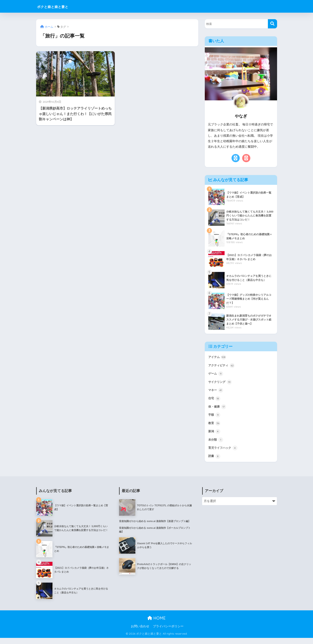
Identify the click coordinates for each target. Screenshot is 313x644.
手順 (215, 418)
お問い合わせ (140, 632)
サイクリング (221, 384)
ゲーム (216, 375)
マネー (216, 392)
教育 (215, 427)
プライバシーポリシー (168, 632)
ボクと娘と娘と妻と (60, 6)
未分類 (216, 444)
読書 (215, 462)
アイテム (218, 357)
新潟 (215, 436)
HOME (156, 624)
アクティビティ (223, 366)
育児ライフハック (224, 453)
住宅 (215, 401)
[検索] (272, 24)
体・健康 (218, 410)
